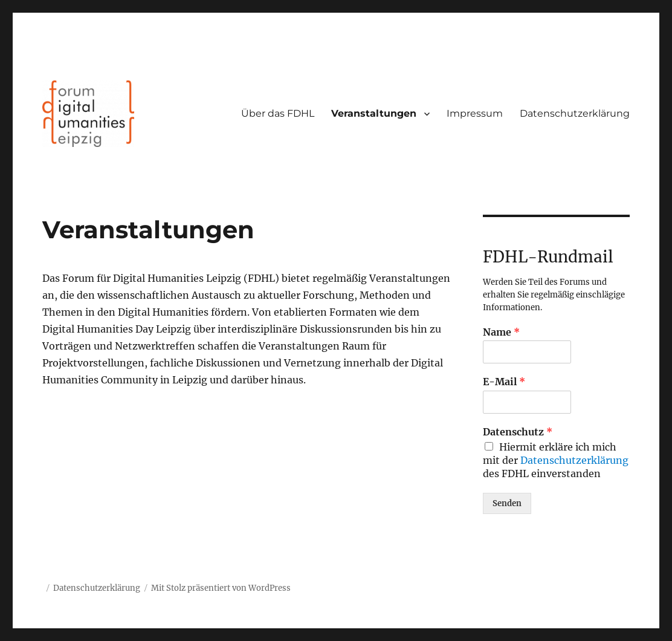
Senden (507, 503)
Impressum (475, 113)
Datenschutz (518, 432)
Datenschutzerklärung (575, 113)
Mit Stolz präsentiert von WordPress (221, 588)
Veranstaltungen (374, 113)
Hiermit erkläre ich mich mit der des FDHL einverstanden (556, 460)
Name (501, 332)
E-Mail (504, 382)
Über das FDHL (278, 113)
